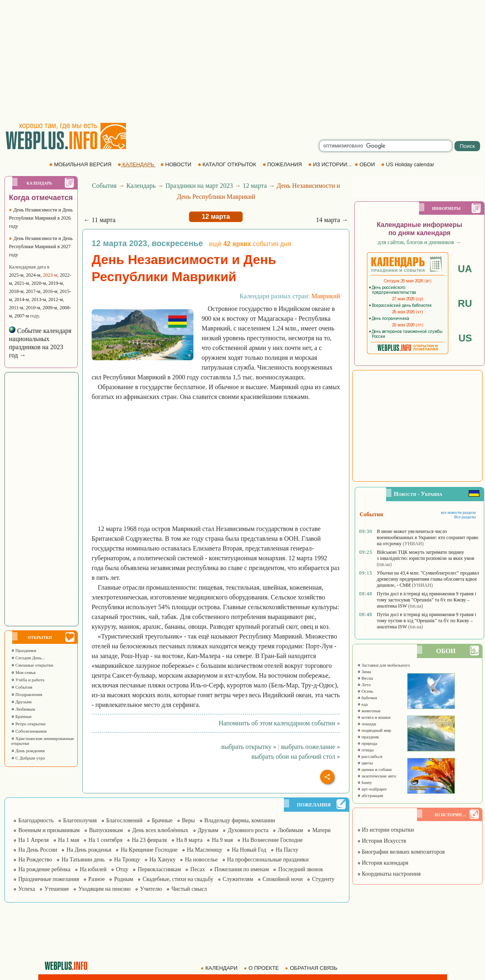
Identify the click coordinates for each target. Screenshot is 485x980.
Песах (198, 869)
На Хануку (162, 860)
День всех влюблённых (160, 830)
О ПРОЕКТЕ (262, 968)
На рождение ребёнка (44, 869)
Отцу (122, 869)
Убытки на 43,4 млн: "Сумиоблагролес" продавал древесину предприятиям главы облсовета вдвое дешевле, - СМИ (428, 579)
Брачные (21, 716)
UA (465, 269)
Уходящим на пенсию (104, 889)
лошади (367, 724)
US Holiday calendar (408, 164)
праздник (368, 737)
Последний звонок (301, 869)
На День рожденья (89, 850)
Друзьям (21, 702)
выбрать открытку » (249, 747)
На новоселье (201, 860)
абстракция (370, 795)
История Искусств (382, 841)
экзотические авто (376, 776)
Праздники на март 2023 (199, 186)
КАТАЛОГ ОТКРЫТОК (228, 164)
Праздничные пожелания (49, 879)
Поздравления (27, 694)
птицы (365, 750)
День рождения (28, 751)
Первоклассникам (159, 869)
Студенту (323, 879)
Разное (97, 879)
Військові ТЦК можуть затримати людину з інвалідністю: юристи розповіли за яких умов (425, 555)
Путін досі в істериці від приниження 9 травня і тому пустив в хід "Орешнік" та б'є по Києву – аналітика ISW (426, 621)
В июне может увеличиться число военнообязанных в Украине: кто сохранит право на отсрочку (428, 537)
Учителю (151, 889)
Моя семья (23, 672)
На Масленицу (205, 850)
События (22, 687)
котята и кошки (374, 717)
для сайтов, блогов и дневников (420, 242)
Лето (364, 685)
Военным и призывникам (49, 830)
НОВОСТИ (177, 164)
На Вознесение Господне (272, 840)
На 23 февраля (149, 840)
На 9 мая (222, 840)
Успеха (27, 889)
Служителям (238, 879)
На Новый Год (249, 850)
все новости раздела (458, 512)
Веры (189, 820)
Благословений (124, 820)
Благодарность (36, 820)
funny (364, 782)
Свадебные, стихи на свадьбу (178, 879)
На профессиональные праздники (268, 860)
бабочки (367, 698)
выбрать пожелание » (311, 747)
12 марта (255, 186)
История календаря (383, 863)
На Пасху (287, 850)
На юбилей (93, 869)
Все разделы (465, 517)
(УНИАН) (413, 544)
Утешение (57, 889)
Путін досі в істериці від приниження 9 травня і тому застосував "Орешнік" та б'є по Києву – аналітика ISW (426, 600)
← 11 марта (100, 220)
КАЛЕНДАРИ (220, 968)
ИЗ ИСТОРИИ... (331, 164)
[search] (386, 146)
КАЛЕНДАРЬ (137, 164)
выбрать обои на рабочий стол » (296, 756)
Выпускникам (106, 830)
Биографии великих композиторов (401, 852)
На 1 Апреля (34, 840)
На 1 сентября (105, 840)
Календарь (141, 186)
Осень (365, 691)
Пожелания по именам (242, 869)
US (465, 338)
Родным (124, 879)
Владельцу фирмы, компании (240, 820)
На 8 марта (190, 840)
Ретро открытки (28, 724)
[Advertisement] (243, 61)
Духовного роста (248, 830)
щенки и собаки (374, 769)
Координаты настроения (389, 874)
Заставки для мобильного (384, 665)
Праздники (24, 650)
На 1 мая (69, 840)
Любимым (23, 709)
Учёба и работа (28, 680)
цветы (365, 763)
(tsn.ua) (384, 564)
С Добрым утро (28, 758)
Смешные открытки (32, 665)
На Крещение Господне (149, 850)
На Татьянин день (83, 860)
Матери (322, 830)
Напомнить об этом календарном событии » (279, 723)
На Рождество (35, 860)
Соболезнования (29, 731)
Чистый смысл (189, 889)
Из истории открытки (385, 830)
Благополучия (80, 820)
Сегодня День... (28, 658)
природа (367, 743)
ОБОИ (365, 164)
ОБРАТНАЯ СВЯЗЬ (312, 968)
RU (465, 303)
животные (369, 711)
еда (362, 704)
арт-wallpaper (372, 789)
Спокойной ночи (283, 879)
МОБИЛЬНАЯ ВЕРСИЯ (81, 164)
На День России (38, 850)
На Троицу (127, 860)
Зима (364, 672)
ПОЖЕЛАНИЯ (283, 164)
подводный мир (374, 730)
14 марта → (332, 220)
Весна (365, 678)
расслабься (370, 756)
